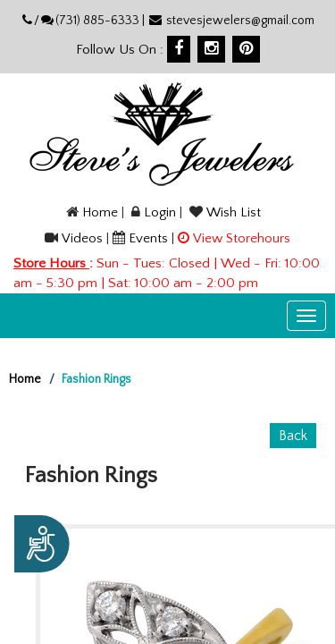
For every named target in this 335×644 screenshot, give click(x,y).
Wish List (234, 212)
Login (160, 212)
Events (148, 238)
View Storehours (242, 238)
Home (100, 212)
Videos (82, 238)
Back (293, 436)
